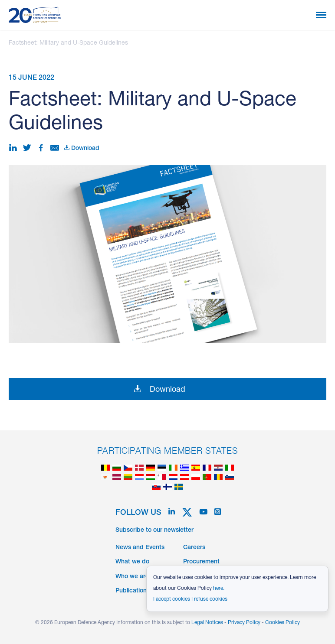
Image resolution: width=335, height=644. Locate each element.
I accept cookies (172, 599)
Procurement (201, 562)
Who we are (132, 577)
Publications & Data (143, 591)
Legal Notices (207, 623)
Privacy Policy (244, 623)
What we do (132, 562)
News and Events (140, 548)
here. (219, 589)
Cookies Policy (282, 623)
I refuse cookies (209, 599)
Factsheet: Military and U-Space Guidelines (68, 43)
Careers (194, 548)
